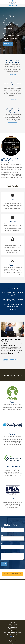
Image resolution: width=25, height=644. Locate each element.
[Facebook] (11, 636)
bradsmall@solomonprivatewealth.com (12, 634)
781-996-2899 (14, 624)
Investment (12, 643)
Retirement (12, 642)
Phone (3, 544)
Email (3, 535)
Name (3, 527)
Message (3, 552)
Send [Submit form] (4, 564)
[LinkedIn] (13, 636)
